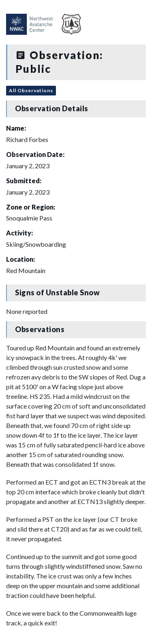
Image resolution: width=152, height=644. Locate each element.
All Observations (31, 90)
